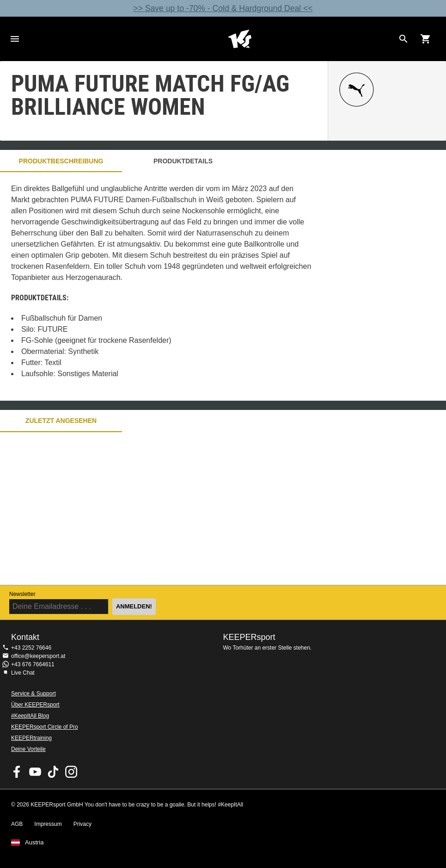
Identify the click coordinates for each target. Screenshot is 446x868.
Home (240, 39)
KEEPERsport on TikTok (53, 772)
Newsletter (22, 594)
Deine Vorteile (28, 749)
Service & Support (34, 694)
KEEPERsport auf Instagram (71, 772)
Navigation (15, 39)
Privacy (82, 824)
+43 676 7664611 (33, 664)
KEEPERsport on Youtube (35, 772)
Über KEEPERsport (35, 705)
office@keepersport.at (38, 656)
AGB (17, 824)
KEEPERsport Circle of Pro (45, 727)
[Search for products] (403, 39)
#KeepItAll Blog (30, 716)
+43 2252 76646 (31, 648)
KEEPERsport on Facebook (17, 772)
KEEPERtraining (31, 738)
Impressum (48, 824)
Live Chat (23, 673)
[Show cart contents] (426, 39)
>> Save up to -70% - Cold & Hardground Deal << (223, 8)
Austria (34, 843)
